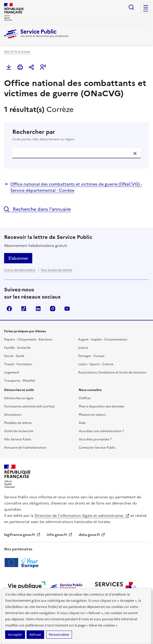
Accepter (15, 635)
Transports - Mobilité (20, 381)
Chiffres (85, 398)
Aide (82, 423)
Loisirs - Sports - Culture (96, 364)
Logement (12, 372)
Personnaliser (59, 635)
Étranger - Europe (91, 356)
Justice (83, 348)
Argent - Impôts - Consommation (103, 340)
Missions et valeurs (92, 415)
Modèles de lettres (18, 423)
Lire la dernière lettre (20, 270)
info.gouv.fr (60, 535)
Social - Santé (14, 356)
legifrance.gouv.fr (22, 535)
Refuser (35, 635)
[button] (43, 67)
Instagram (53, 309)
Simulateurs (13, 415)
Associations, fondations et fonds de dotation (112, 372)
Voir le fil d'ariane (17, 52)
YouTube (67, 309)
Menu (146, 11)
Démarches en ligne (19, 398)
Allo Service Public (18, 439)
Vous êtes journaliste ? (95, 439)
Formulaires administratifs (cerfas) (29, 406)
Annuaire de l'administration (25, 448)
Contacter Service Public (97, 448)
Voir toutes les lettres (57, 270)
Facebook (9, 309)
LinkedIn (38, 309)
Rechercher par (77, 135)
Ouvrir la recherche (131, 7)
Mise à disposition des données (102, 406)
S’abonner (18, 258)
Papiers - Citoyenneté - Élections (28, 340)
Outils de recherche (19, 431)
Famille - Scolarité (17, 348)
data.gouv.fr (92, 535)
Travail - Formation (18, 364)
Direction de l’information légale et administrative (82, 516)
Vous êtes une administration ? (101, 431)
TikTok (24, 309)
